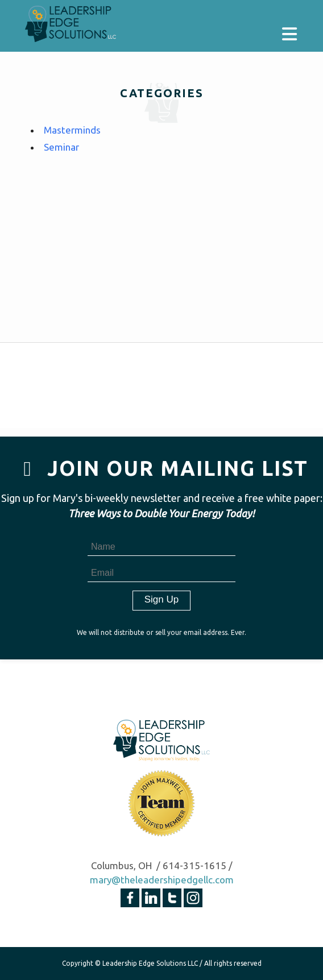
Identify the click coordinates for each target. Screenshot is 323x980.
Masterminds (72, 130)
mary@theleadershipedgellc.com (162, 880)
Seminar (61, 147)
